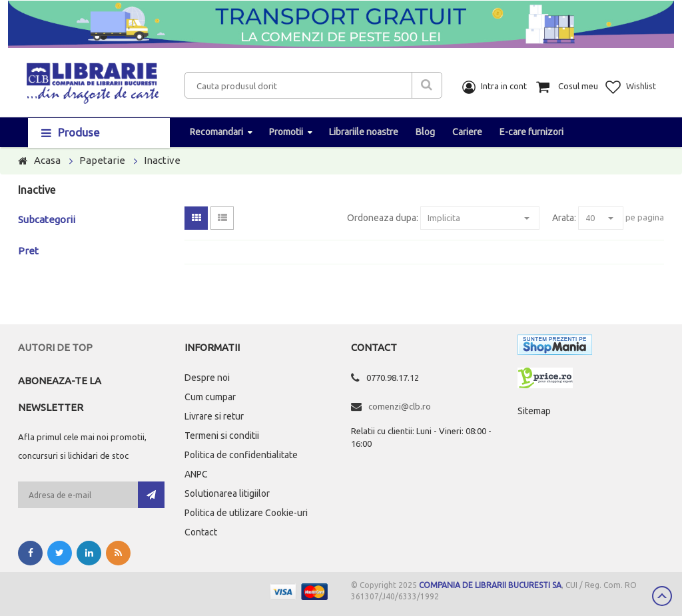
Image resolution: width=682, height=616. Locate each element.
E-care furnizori (531, 132)
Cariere (467, 132)
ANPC (196, 474)
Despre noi (207, 378)
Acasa (47, 160)
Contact (201, 532)
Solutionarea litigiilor (227, 493)
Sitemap (534, 411)
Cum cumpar (210, 397)
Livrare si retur (214, 416)
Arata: (564, 218)
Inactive (162, 160)
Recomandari (216, 132)
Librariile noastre (364, 132)
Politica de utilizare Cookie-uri (246, 513)
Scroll (662, 596)
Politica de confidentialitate (241, 455)
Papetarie (102, 160)
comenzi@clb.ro (400, 406)
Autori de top (55, 347)
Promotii (286, 132)
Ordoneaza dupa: (383, 218)
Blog (425, 132)
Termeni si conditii (222, 436)
